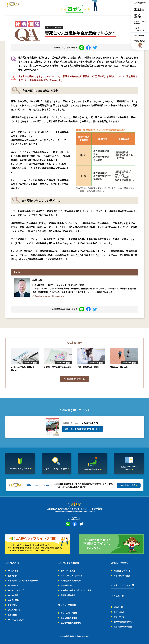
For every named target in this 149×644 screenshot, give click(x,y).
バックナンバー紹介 (122, 576)
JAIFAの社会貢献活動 (139, 9)
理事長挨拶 (12, 576)
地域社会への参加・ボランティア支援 (76, 590)
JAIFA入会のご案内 (16, 620)
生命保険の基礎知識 (69, 618)
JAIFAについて (140, 3)
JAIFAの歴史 (13, 585)
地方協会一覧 (139, 36)
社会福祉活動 (66, 585)
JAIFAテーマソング (16, 590)
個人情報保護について (123, 622)
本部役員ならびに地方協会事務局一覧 (23, 581)
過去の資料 (12, 615)
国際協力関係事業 (68, 595)
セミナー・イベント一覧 (139, 29)
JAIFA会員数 (13, 595)
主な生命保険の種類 (69, 613)
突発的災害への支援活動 (71, 581)
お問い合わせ (119, 612)
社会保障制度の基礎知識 (71, 623)
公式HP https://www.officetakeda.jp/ (49, 296)
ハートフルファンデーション (72, 576)
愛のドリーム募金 (68, 571)
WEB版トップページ (122, 571)
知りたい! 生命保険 (67, 605)
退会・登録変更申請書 (123, 627)
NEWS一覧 (118, 607)
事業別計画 (12, 605)
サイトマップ (119, 617)
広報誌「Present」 (120, 563)
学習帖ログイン (140, 44)
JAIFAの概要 (13, 571)
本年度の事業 (13, 600)
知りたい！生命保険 (138, 16)
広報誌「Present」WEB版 (142, 23)
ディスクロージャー (16, 610)
